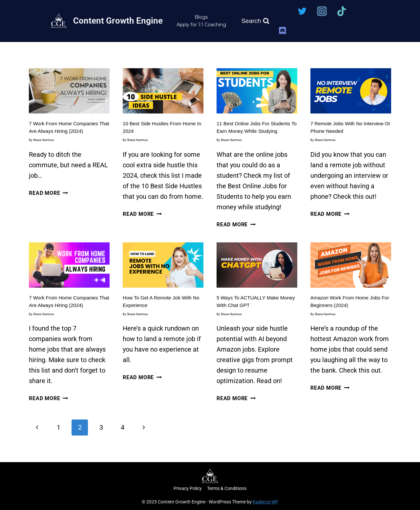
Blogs (201, 17)
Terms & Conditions (227, 488)
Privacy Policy (188, 488)
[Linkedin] (283, 11)
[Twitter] (302, 11)
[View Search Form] (255, 21)
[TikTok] (342, 11)
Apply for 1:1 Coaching (201, 25)
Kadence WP (265, 502)
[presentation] (69, 91)
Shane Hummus (44, 140)
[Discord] (283, 31)
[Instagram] (322, 11)
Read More (48, 193)
